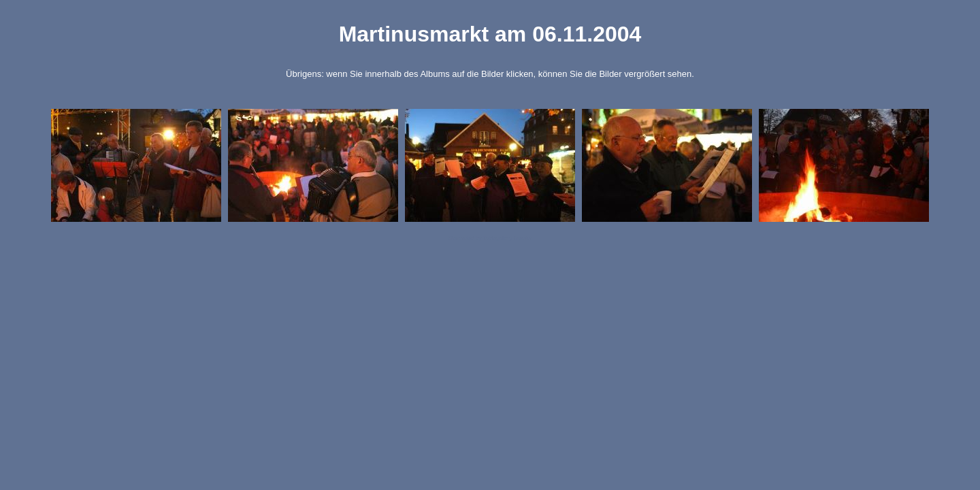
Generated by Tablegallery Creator (490, 238)
